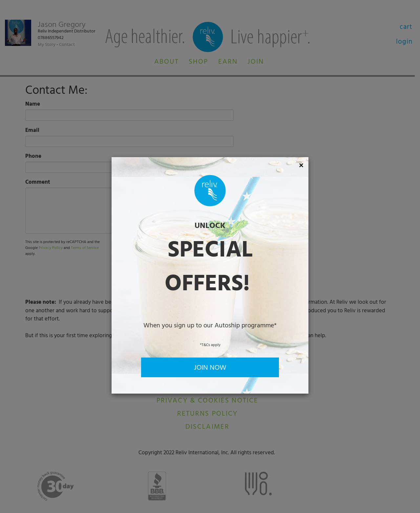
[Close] (301, 165)
